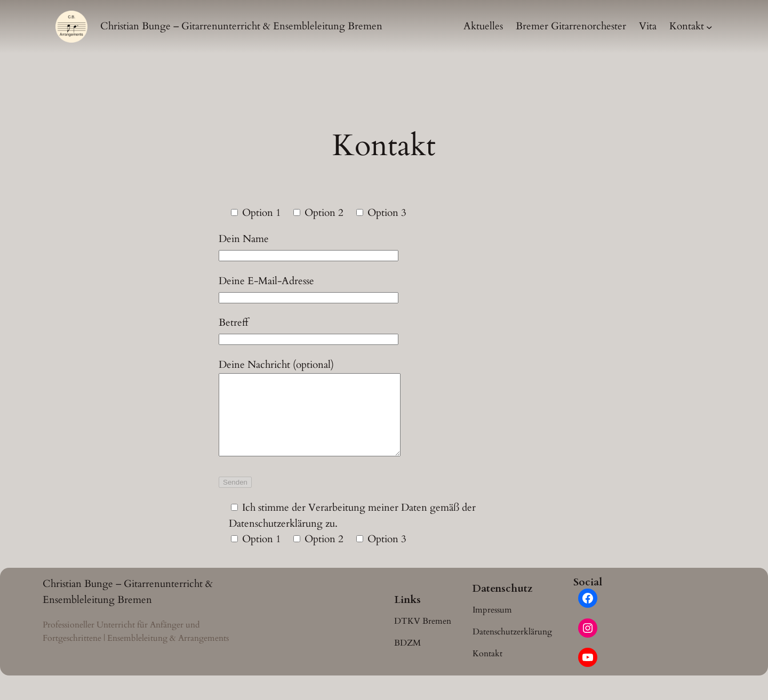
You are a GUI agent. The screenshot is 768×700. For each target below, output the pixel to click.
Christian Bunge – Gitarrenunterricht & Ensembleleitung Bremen (241, 26)
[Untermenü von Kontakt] (709, 27)
